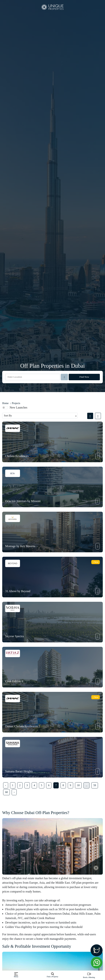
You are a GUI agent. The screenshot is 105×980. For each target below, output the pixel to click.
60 (6, 792)
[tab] (91, 416)
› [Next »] (14, 792)
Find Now (84, 377)
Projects (16, 403)
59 (95, 785)
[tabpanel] (52, 608)
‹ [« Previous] (6, 785)
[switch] (5, 408)
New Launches (19, 407)
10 (78, 785)
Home (5, 403)
